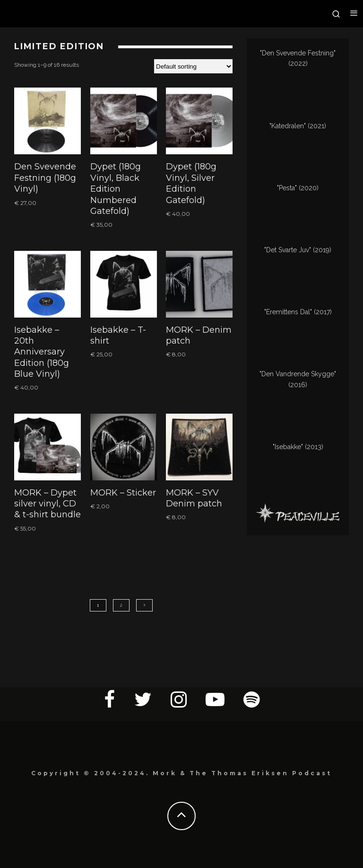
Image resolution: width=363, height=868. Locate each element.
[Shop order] (193, 66)
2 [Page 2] (121, 605)
